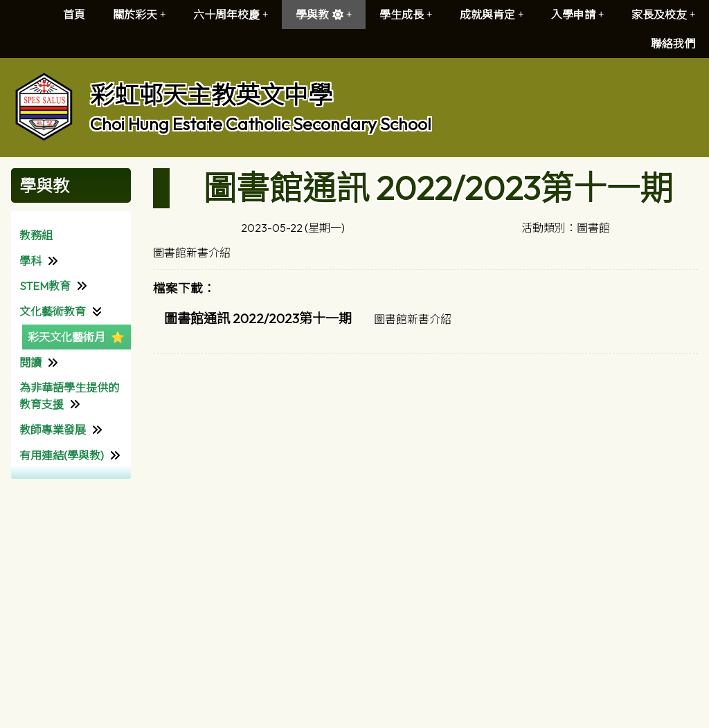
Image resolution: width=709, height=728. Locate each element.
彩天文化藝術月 (66, 337)
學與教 (324, 15)
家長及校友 (663, 15)
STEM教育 (45, 286)
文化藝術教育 (53, 311)
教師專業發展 (53, 430)
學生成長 (406, 15)
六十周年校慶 (231, 15)
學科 (30, 261)
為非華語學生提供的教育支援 (69, 396)
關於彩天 (139, 15)
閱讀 (30, 363)
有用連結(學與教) (62, 455)
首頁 (74, 15)
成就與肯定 (492, 15)
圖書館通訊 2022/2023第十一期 (258, 318)
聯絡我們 (673, 44)
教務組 (36, 235)
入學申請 (577, 15)
